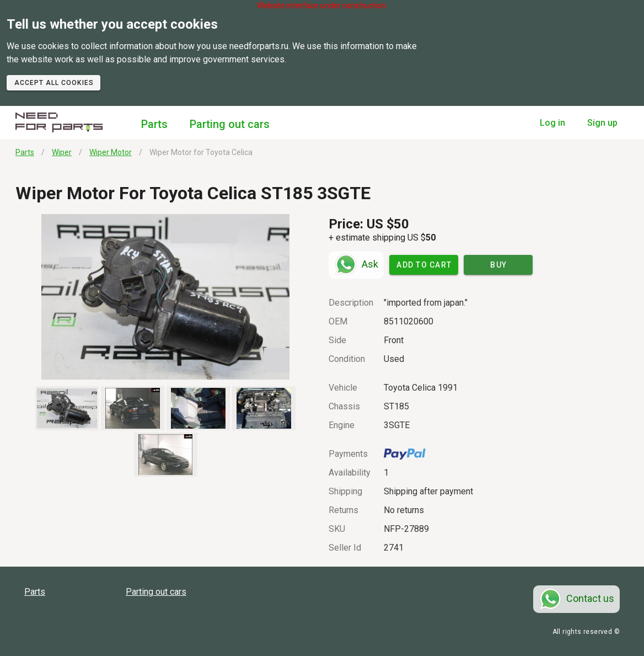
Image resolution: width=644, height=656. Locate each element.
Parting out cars (230, 124)
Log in (552, 123)
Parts (154, 124)
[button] (165, 297)
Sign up (602, 123)
